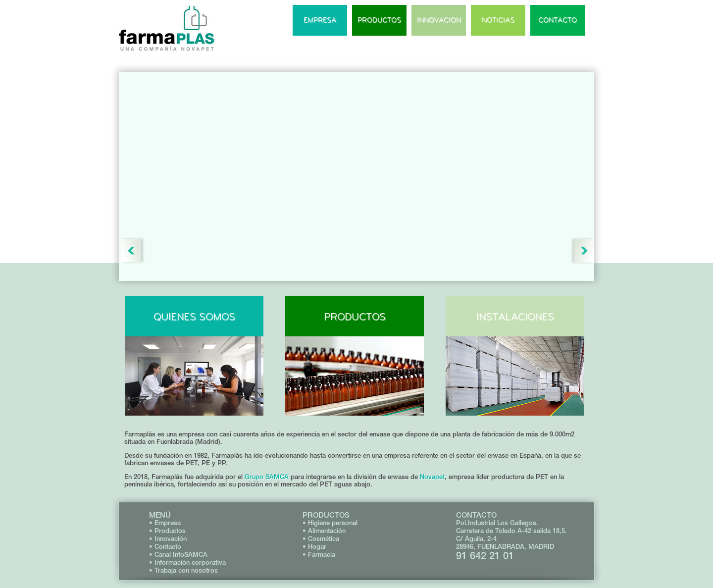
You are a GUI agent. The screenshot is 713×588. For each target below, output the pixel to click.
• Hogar (314, 547)
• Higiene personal (330, 523)
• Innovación (168, 539)
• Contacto (165, 547)
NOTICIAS (498, 20)
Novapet (432, 477)
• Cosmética (321, 539)
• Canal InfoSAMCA (178, 555)
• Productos (167, 531)
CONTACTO (558, 20)
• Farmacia (319, 555)
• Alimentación (324, 531)
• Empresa (165, 523)
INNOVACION (439, 20)
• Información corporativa (187, 562)
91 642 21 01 (485, 556)
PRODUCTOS (379, 20)
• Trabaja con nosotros (183, 570)
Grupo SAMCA (267, 477)
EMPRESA (320, 20)
